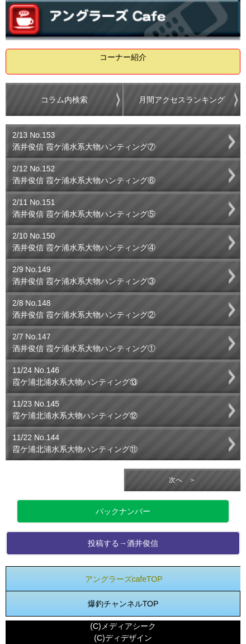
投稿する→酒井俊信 (123, 543)
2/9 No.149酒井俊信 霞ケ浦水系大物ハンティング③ (84, 275)
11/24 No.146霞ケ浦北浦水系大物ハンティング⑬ (75, 376)
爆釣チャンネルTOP (123, 604)
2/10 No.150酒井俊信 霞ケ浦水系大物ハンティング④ (84, 242)
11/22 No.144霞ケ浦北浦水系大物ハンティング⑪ (75, 443)
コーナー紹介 (123, 57)
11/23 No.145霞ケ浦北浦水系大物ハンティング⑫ (75, 410)
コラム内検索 (64, 100)
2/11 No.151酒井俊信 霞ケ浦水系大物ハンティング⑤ (84, 208)
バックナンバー (123, 511)
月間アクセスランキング (182, 100)
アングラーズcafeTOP (124, 579)
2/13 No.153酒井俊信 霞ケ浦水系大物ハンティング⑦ (84, 141)
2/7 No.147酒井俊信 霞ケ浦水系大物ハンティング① (84, 342)
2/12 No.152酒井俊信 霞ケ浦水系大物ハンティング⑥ (84, 174)
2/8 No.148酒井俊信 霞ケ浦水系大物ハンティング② (84, 309)
